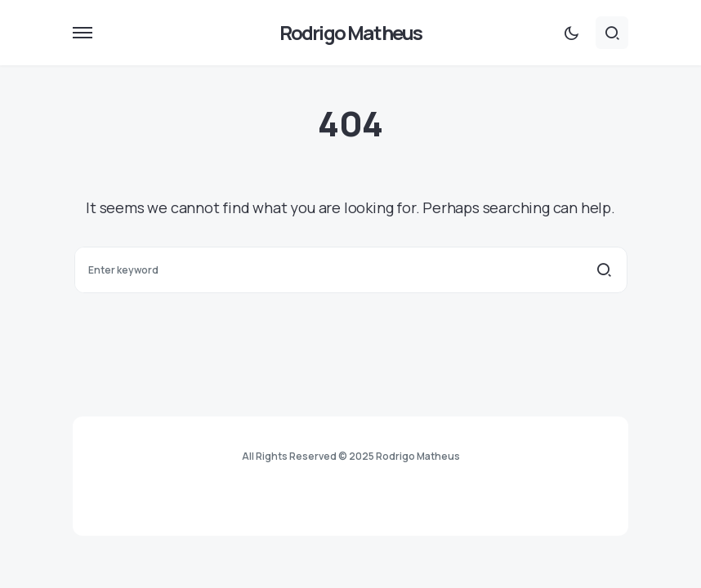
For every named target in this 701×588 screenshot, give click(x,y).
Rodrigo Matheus (351, 32)
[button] (83, 33)
